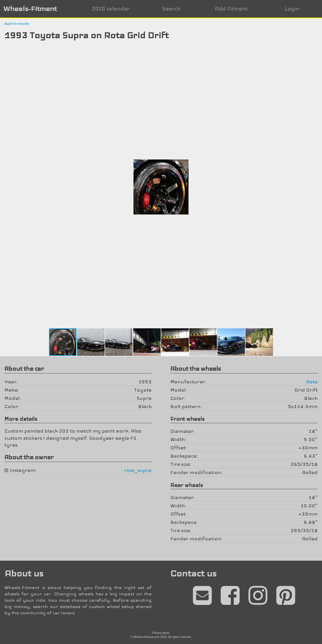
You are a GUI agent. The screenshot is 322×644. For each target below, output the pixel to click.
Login (292, 9)
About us (24, 573)
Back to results (17, 24)
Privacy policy (161, 633)
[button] (297, 51)
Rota (312, 382)
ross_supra (138, 470)
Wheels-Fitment (30, 9)
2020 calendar (111, 9)
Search (171, 9)
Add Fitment (231, 9)
